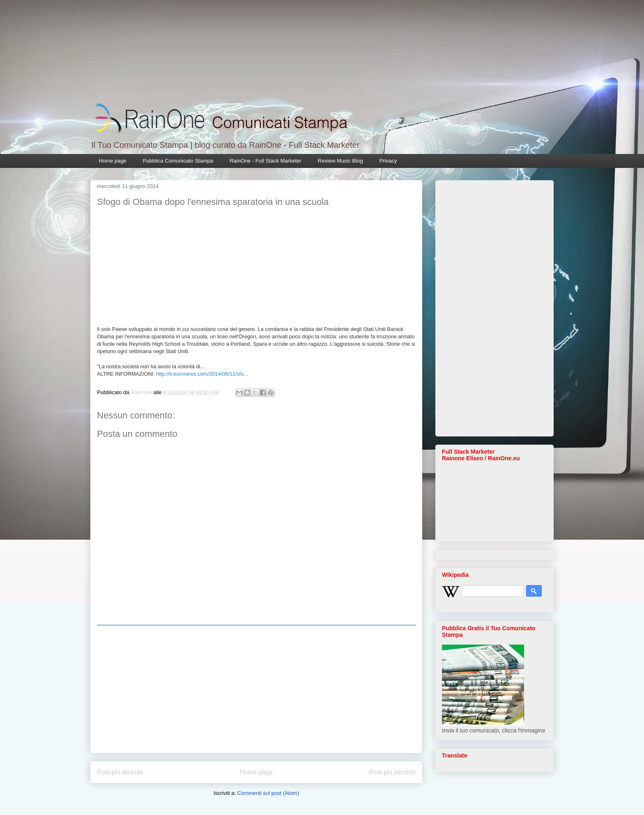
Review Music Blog (340, 161)
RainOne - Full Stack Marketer (266, 161)
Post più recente (120, 772)
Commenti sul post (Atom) (268, 793)
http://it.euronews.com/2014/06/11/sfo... (202, 374)
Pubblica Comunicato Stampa (178, 161)
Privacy (388, 161)
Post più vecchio (392, 772)
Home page (113, 161)
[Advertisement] (256, 689)
